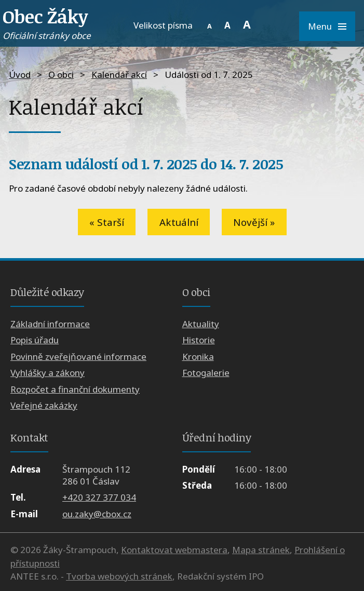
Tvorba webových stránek (119, 576)
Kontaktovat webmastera (174, 550)
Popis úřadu (35, 340)
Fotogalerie (206, 373)
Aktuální (179, 222)
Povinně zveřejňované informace (78, 357)
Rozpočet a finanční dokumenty (75, 389)
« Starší (107, 222)
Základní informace (50, 324)
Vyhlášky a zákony (48, 373)
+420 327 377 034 (99, 497)
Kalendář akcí (119, 75)
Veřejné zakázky (44, 405)
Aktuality (201, 324)
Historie (199, 340)
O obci (61, 75)
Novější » (254, 222)
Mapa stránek (261, 550)
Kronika (198, 357)
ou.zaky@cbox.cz (97, 514)
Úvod (20, 75)
